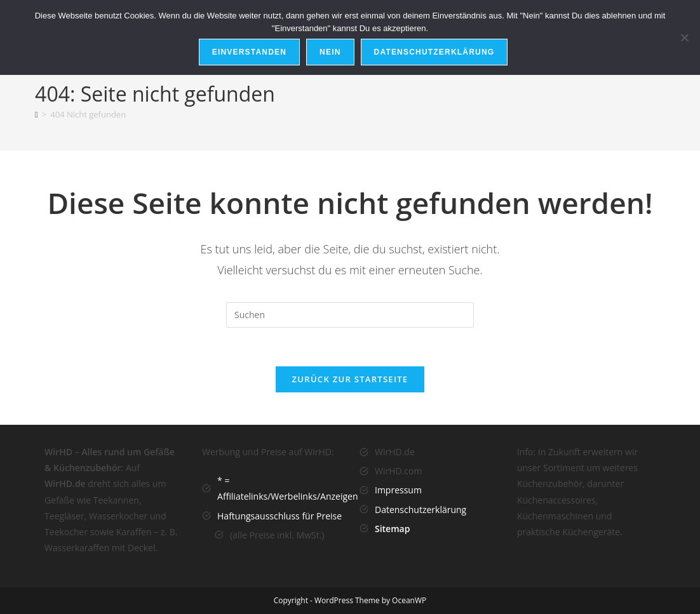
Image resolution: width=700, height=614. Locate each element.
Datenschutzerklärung (421, 510)
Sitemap (392, 529)
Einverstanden (249, 52)
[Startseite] (37, 114)
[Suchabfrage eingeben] (350, 315)
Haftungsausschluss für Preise (279, 516)
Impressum (398, 490)
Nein (330, 52)
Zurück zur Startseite (350, 379)
